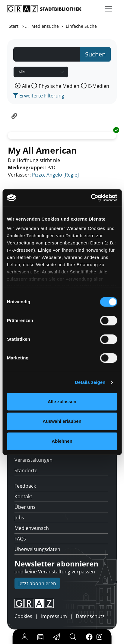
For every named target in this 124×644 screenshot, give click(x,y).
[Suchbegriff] (47, 54)
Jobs (19, 518)
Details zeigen (90, 382)
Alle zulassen (62, 402)
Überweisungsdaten (37, 549)
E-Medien (99, 86)
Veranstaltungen (33, 460)
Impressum (54, 616)
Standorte (26, 470)
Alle (26, 86)
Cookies (23, 616)
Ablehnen (62, 441)
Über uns (25, 507)
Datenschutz (90, 616)
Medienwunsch (32, 528)
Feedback (25, 486)
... (27, 26)
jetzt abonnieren (37, 583)
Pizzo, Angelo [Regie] (55, 175)
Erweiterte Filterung (39, 96)
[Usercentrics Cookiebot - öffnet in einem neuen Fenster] (91, 198)
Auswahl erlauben (62, 421)
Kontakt (23, 496)
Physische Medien (59, 86)
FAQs (20, 539)
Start (14, 26)
